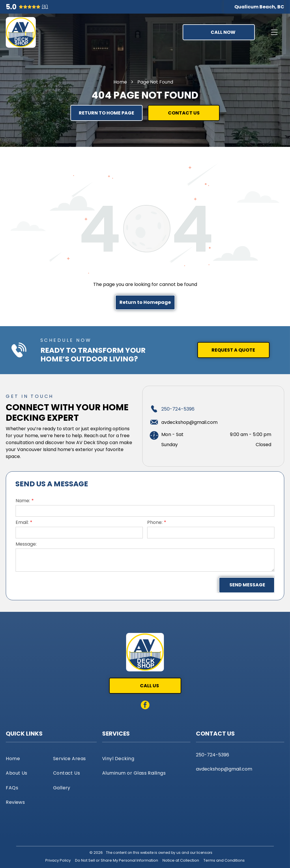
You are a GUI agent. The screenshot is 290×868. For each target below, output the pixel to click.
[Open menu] (274, 32)
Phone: (155, 522)
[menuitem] (28, 758)
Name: (23, 501)
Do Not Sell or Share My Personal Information (117, 860)
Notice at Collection (181, 860)
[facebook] (145, 706)
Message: (26, 544)
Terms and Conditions (224, 860)
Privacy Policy (58, 860)
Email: (22, 522)
